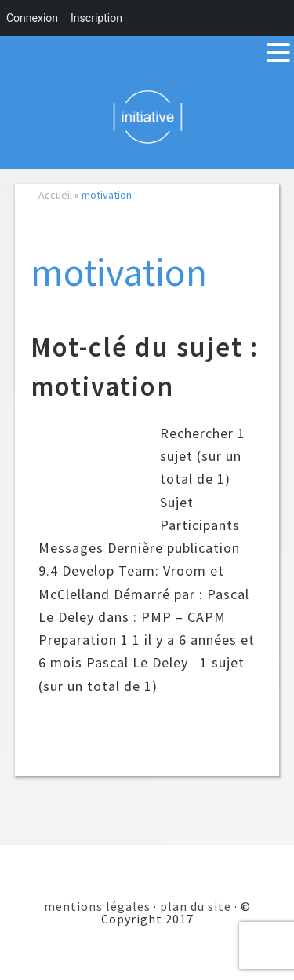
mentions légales (97, 906)
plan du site (196, 906)
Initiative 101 (147, 116)
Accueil (55, 195)
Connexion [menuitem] (32, 18)
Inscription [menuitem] (96, 18)
